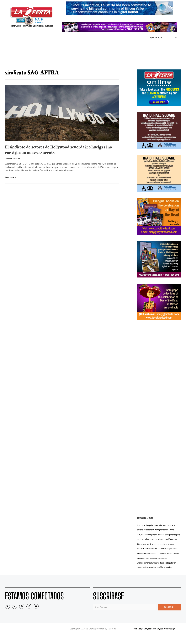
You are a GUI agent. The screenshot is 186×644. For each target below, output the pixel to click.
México (68, 51)
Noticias (18, 158)
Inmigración (83, 51)
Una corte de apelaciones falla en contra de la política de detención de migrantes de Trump (158, 527)
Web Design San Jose (142, 638)
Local (22, 51)
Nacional (35, 51)
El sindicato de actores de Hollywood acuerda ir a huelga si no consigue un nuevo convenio (59, 150)
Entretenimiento (113, 51)
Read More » (11, 177)
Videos (150, 51)
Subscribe (169, 616)
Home (11, 51)
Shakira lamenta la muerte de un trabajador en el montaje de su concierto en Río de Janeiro (159, 574)
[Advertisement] (159, 371)
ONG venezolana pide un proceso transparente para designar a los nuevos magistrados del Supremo (159, 539)
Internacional (52, 51)
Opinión (96, 51)
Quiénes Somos (166, 51)
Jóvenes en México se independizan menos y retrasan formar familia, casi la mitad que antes (158, 553)
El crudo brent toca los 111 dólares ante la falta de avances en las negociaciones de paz (159, 564)
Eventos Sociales (135, 51)
